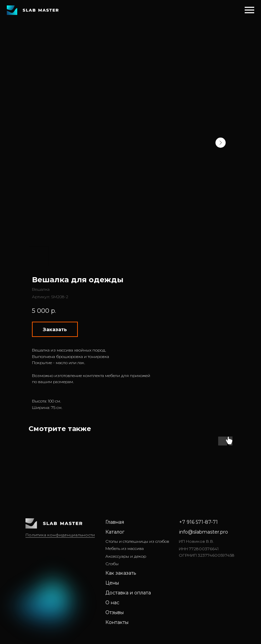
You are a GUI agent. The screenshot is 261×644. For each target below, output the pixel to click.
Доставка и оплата (128, 593)
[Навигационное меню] (249, 10)
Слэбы (112, 564)
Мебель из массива (125, 548)
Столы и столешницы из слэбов (137, 541)
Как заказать (121, 573)
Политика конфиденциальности (60, 535)
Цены (112, 583)
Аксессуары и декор (126, 556)
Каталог (115, 532)
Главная (115, 522)
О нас (112, 603)
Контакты (117, 622)
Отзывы (115, 612)
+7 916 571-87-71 (198, 522)
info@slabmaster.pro (204, 532)
